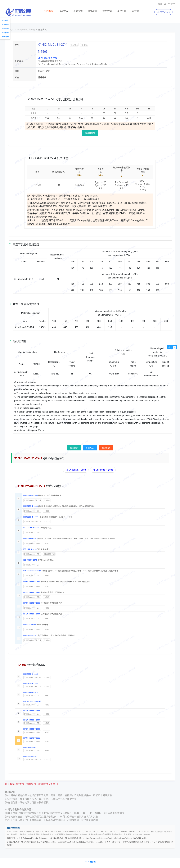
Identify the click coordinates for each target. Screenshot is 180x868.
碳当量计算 (90, 133)
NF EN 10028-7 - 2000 (76, 470)
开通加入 (90, 448)
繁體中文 (162, 4)
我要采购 (74, 448)
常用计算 (107, 11)
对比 (172, 347)
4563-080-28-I (49, 554)
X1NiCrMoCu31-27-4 (32, 511)
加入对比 (74, 45)
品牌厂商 (122, 11)
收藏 (84, 45)
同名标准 (5, 33)
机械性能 (5, 28)
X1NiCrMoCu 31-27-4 (33, 500)
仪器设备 (63, 11)
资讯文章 (93, 11)
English (172, 4)
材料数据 (49, 11)
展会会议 (78, 11)
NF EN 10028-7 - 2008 (103, 470)
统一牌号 (5, 37)
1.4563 (47, 500)
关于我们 (138, 11)
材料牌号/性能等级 (26, 29)
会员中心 (163, 12)
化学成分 (5, 24)
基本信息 (5, 20)
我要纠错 (106, 448)
